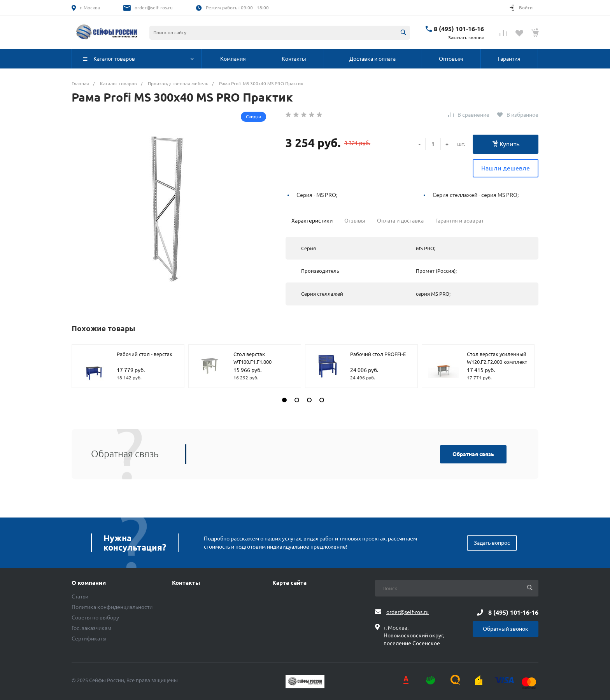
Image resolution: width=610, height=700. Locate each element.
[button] (284, 400)
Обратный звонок (506, 629)
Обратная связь (473, 454)
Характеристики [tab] (312, 221)
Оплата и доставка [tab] (400, 221)
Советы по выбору (95, 618)
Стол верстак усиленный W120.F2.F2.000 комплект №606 (497, 362)
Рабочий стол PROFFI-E (378, 354)
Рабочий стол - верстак (145, 354)
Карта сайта (289, 583)
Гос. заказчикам (91, 628)
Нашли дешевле (506, 168)
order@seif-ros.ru (154, 8)
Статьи (80, 596)
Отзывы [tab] (355, 221)
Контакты (186, 583)
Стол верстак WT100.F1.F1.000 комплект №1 (252, 362)
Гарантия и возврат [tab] (459, 221)
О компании (89, 583)
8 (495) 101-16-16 (459, 29)
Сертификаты (89, 639)
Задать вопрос (492, 543)
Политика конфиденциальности (112, 607)
